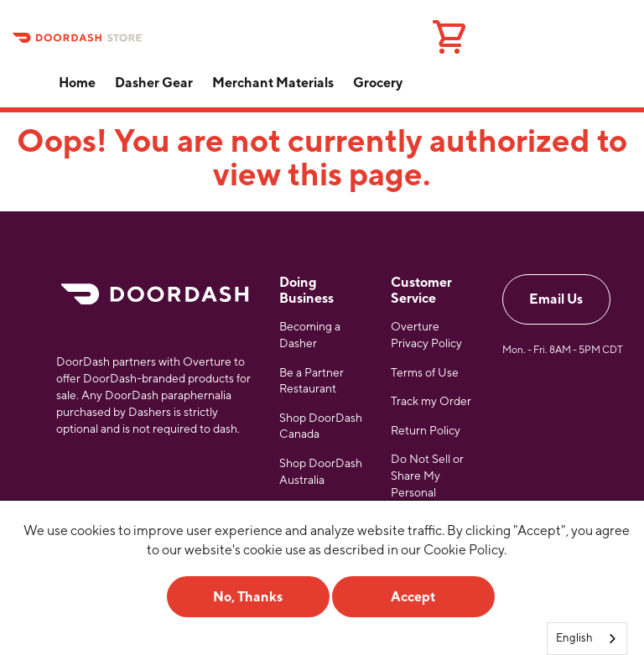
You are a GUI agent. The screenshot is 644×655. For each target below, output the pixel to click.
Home (77, 83)
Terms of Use (425, 372)
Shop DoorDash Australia (321, 471)
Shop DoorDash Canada (321, 426)
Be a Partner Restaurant (312, 381)
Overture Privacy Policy (426, 335)
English (574, 638)
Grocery (378, 83)
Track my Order (431, 401)
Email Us (556, 299)
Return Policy (426, 430)
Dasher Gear (154, 83)
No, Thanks (248, 597)
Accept (413, 597)
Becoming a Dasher (310, 335)
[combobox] (587, 639)
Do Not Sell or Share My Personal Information (427, 483)
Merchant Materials (273, 83)
